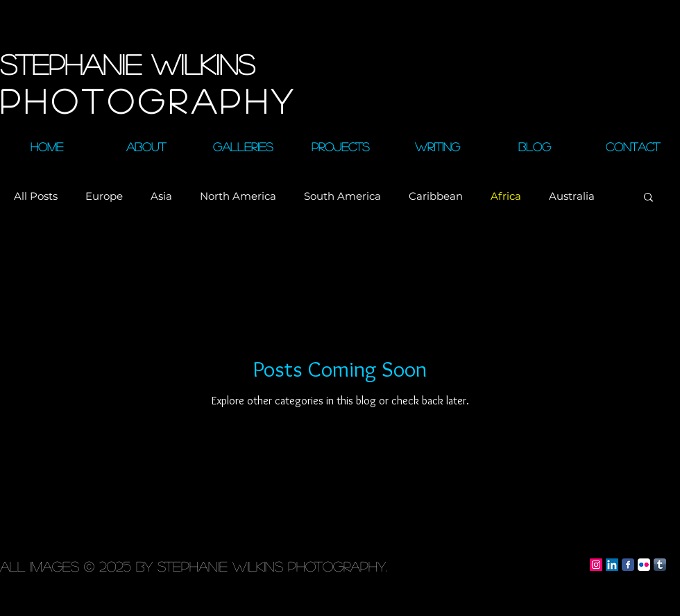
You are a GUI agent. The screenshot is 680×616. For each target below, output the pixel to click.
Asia (161, 196)
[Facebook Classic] (628, 565)
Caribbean (436, 196)
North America (238, 196)
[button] (648, 198)
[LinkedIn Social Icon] (612, 565)
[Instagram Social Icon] (596, 565)
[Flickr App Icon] (644, 565)
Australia (572, 196)
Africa (506, 196)
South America (342, 196)
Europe (104, 196)
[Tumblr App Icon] (660, 565)
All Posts (36, 196)
